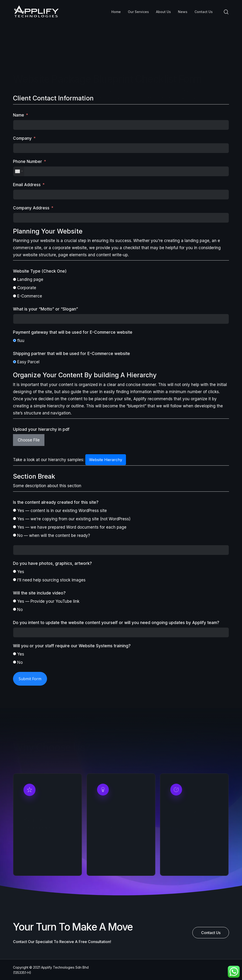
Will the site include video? (39, 593)
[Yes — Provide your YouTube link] (15, 601)
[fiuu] (15, 340)
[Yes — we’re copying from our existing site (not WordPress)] (15, 519)
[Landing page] (15, 279)
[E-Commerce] (15, 296)
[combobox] (19, 171)
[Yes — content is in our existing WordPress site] (15, 510)
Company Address (31, 208)
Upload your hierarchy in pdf (41, 429)
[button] (211, 933)
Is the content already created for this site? (56, 502)
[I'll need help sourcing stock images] (15, 580)
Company (22, 138)
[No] (15, 609)
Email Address (27, 185)
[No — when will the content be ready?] (15, 535)
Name (19, 115)
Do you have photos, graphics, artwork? (52, 563)
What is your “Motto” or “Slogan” (45, 309)
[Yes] (15, 571)
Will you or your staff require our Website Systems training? (72, 646)
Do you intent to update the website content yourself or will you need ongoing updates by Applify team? (116, 623)
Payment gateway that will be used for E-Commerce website (73, 332)
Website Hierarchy (106, 460)
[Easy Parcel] (15, 362)
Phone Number (28, 162)
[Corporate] (15, 288)
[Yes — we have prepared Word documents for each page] (15, 527)
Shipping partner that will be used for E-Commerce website (71, 354)
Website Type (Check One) (40, 271)
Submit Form (30, 679)
